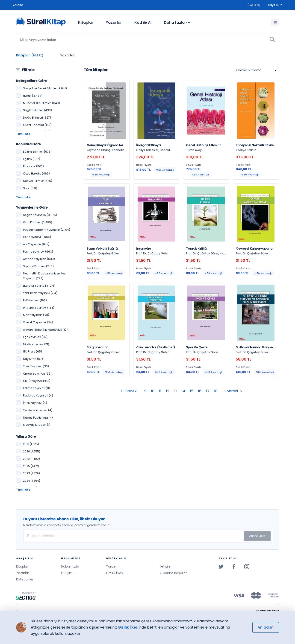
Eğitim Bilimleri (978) (37, 152)
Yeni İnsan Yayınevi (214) (40, 293)
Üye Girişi (254, 5)
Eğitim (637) (32, 159)
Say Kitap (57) (33, 359)
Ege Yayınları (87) (35, 337)
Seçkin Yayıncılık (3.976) (40, 215)
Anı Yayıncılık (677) (36, 244)
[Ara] (272, 40)
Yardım (18, 5)
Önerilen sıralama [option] (249, 70)
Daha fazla (177, 23)
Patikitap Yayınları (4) (38, 395)
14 (183, 391)
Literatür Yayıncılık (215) (39, 286)
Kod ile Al (143, 22)
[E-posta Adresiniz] (148, 536)
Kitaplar (86, 22)
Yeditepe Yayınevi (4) (38, 410)
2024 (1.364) (32, 481)
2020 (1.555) (32, 451)
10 (153, 391)
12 (168, 391)
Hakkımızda (70, 566)
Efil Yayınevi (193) (35, 300)
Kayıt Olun (275, 5)
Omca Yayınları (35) (37, 374)
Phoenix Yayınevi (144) (39, 308)
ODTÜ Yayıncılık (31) (37, 381)
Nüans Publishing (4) (38, 418)
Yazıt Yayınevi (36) (36, 366)
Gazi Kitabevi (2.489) (38, 222)
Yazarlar (114, 22)
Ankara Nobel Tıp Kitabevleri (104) (46, 330)
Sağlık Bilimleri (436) (37, 110)
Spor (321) (30, 188)
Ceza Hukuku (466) (36, 173)
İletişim (67, 573)
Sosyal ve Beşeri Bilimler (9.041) (45, 88)
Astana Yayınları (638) (39, 259)
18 (216, 391)
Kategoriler (25, 579)
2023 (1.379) (31, 473)
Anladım (266, 627)
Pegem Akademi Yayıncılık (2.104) (47, 230)
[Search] (147, 40)
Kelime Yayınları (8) (37, 388)
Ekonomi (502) (33, 166)
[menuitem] (86, 23)
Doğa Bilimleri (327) (37, 118)
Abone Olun (257, 536)
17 (208, 391)
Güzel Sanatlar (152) (37, 125)
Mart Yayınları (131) (36, 315)
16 (200, 391)
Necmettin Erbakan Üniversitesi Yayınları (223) (45, 276)
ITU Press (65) (32, 351)
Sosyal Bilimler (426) (38, 181)
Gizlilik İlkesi (115, 573)
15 (192, 391)
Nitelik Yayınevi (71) (36, 344)
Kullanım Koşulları (174, 573)
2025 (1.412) (31, 466)
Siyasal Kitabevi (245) (38, 266)
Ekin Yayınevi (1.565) (37, 237)
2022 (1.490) (31, 459)
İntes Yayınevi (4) (35, 403)
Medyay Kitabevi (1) (37, 425)
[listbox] (256, 70)
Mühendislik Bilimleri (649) (41, 103)
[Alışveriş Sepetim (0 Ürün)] (275, 23)
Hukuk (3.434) (33, 96)
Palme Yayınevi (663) (38, 252)
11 (160, 391)
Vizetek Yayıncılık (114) (38, 322)
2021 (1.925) (31, 444)
